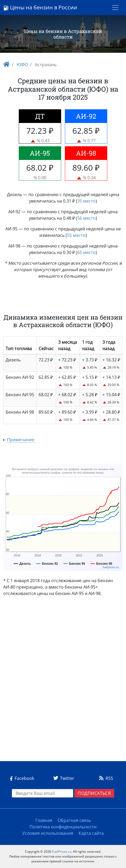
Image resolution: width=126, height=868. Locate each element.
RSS (105, 778)
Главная (44, 820)
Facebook (21, 778)
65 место (86, 252)
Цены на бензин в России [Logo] (40, 7)
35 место (86, 201)
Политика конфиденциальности (63, 827)
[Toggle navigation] (115, 8)
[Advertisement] (63, 681)
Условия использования (48, 833)
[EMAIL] (43, 793)
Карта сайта (91, 833)
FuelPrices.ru (62, 852)
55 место (76, 235)
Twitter (63, 778)
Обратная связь (74, 820)
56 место (86, 218)
